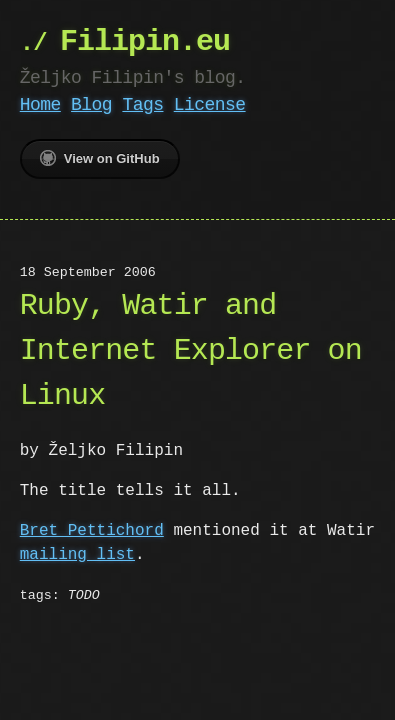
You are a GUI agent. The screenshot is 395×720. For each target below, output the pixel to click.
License (210, 105)
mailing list (77, 555)
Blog (91, 105)
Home (40, 105)
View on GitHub (100, 158)
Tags (142, 105)
